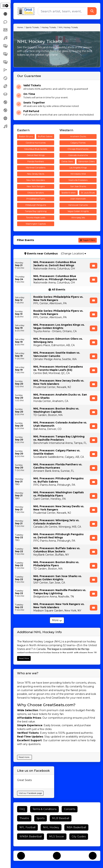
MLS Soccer (57, 836)
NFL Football (27, 827)
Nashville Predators (78, 180)
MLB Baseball (61, 818)
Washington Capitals (36, 224)
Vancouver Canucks (78, 205)
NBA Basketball (76, 827)
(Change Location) (73, 254)
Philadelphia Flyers (36, 199)
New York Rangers (36, 186)
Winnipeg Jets (78, 218)
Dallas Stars (67, 161)
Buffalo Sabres (45, 136)
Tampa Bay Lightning (36, 211)
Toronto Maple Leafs (36, 218)
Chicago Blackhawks (78, 149)
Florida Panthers (36, 161)
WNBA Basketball (31, 836)
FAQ (22, 809)
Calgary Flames (78, 143)
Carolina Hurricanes (36, 143)
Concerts (70, 809)
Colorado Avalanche (78, 155)
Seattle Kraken (69, 193)
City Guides (79, 836)
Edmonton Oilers (87, 161)
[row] (57, 265)
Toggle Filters (88, 240)
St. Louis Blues (88, 193)
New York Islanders (36, 180)
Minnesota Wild (78, 174)
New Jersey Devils (36, 174)
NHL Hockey (51, 827)
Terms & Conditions (44, 809)
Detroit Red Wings (36, 155)
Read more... (25, 757)
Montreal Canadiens (36, 168)
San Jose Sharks (78, 186)
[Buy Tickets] (94, 266)
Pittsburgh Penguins (36, 205)
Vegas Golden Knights (78, 211)
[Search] (63, 11)
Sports (41, 818)
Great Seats (24, 780)
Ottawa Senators (36, 193)
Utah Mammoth (78, 199)
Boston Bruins (26, 136)
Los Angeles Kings (78, 168)
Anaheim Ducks (78, 136)
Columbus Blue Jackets (36, 149)
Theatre (24, 818)
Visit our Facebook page (30, 793)
